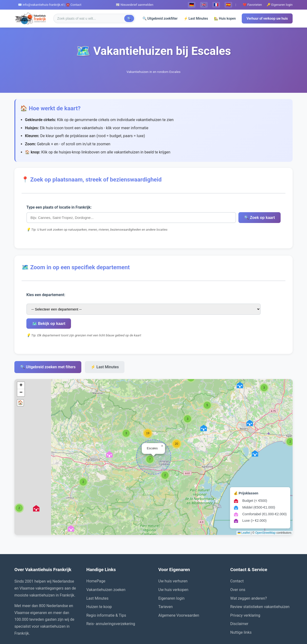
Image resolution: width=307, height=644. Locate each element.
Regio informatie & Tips (106, 590)
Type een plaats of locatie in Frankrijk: (59, 207)
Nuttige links (241, 607)
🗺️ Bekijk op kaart (215, 298)
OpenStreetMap (265, 507)
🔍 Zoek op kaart (194, 218)
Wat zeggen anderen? (249, 573)
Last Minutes (97, 573)
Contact (237, 556)
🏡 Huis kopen (225, 18)
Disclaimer (239, 598)
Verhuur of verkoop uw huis (267, 18)
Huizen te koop (99, 581)
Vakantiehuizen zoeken (106, 564)
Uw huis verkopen (173, 564)
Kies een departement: (46, 298)
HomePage (96, 556)
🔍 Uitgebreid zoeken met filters (48, 342)
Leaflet (244, 507)
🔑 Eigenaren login (280, 5)
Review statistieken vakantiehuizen (260, 581)
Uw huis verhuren (173, 556)
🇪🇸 (228, 5)
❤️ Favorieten (252, 5)
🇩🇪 (192, 5)
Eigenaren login (171, 573)
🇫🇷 (216, 5)
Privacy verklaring (245, 590)
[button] (290, 416)
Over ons (238, 564)
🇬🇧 (204, 5)
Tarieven (165, 581)
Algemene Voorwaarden (179, 590)
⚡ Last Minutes (196, 18)
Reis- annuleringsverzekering (111, 598)
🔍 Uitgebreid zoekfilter (160, 18)
